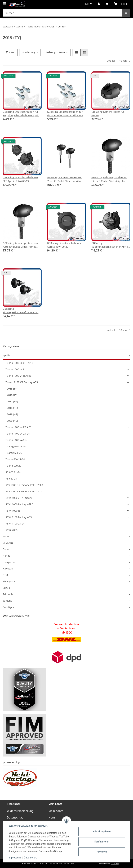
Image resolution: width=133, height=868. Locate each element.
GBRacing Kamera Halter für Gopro (108, 114)
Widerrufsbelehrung (20, 811)
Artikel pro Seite (55, 52)
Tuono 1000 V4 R (15, 369)
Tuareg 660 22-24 (16, 446)
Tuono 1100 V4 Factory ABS (22, 382)
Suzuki (7, 588)
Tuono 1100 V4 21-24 (18, 434)
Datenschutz (15, 817)
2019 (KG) (12, 414)
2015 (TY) (12, 389)
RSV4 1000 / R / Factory (19, 498)
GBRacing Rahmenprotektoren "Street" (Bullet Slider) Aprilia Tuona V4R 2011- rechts (20, 245)
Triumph (8, 594)
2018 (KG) (12, 408)
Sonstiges (8, 607)
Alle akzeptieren (102, 832)
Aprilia (7, 355)
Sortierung (29, 52)
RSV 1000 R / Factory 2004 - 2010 (24, 491)
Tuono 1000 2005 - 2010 (19, 363)
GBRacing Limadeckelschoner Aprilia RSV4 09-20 (64, 245)
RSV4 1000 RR (13, 511)
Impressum (15, 858)
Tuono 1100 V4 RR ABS (19, 427)
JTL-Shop (115, 864)
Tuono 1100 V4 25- (16, 440)
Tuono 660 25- (14, 466)
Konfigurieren (102, 842)
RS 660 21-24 (13, 472)
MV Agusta (9, 581)
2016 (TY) (12, 395)
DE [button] (87, 4)
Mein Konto (56, 811)
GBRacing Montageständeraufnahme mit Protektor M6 (21, 311)
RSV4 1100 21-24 (15, 524)
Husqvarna (9, 562)
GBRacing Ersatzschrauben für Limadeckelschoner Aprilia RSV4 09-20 (66, 114)
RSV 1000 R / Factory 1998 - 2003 (24, 485)
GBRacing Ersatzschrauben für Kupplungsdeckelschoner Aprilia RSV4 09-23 (22, 114)
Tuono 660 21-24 (15, 459)
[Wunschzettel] (107, 4)
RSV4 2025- (12, 530)
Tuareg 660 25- (14, 453)
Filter (10, 52)
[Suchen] (63, 13)
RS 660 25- (12, 479)
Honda (7, 556)
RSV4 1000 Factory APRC (19, 504)
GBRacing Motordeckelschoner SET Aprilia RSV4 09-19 (21, 179)
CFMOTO (8, 543)
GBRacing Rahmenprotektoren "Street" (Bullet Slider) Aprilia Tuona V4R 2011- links (109, 179)
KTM (5, 575)
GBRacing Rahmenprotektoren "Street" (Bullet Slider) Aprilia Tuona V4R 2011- (65, 179)
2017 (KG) (12, 401)
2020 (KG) (12, 421)
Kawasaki (8, 569)
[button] (99, 4)
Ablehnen (102, 852)
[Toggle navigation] (5, 2)
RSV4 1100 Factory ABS (19, 517)
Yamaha (7, 601)
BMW (6, 536)
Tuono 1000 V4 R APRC (19, 376)
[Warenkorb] (121, 4)
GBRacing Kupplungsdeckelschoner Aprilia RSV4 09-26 (110, 245)
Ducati (6, 549)
